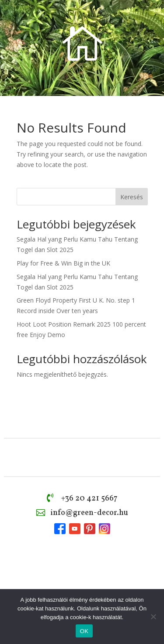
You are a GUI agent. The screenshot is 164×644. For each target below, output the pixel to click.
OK (84, 631)
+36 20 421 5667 (89, 499)
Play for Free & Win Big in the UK (63, 263)
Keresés (132, 197)
